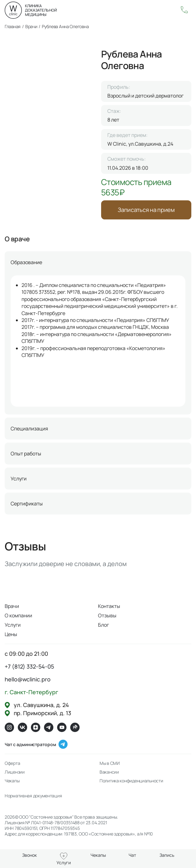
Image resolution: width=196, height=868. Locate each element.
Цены (11, 636)
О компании (18, 617)
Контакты (109, 608)
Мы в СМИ (110, 765)
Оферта (12, 765)
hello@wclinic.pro (28, 681)
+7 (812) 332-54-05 (29, 668)
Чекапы (12, 782)
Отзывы (107, 617)
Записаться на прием (146, 211)
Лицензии (15, 774)
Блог (103, 626)
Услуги (13, 626)
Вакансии (109, 774)
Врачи (12, 608)
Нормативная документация (33, 797)
